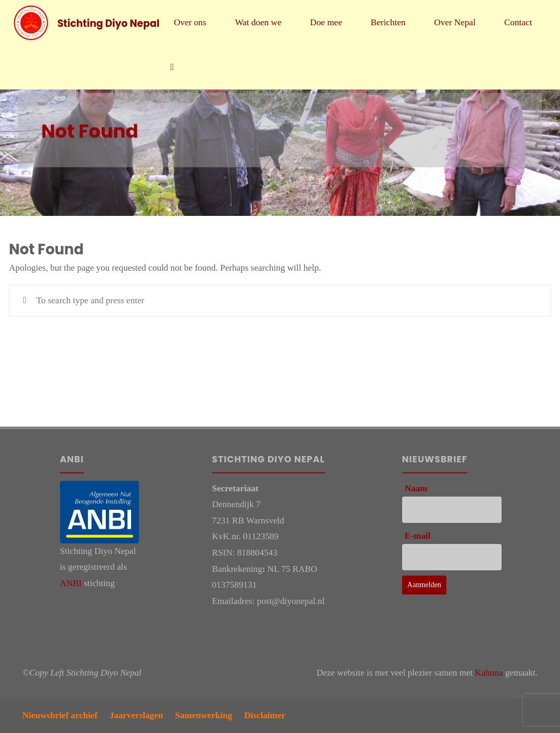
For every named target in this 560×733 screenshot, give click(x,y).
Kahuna (489, 673)
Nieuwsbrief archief (60, 715)
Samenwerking (204, 715)
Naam (416, 488)
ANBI (71, 583)
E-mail (418, 536)
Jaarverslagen (136, 715)
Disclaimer (265, 715)
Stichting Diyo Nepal (108, 23)
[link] (172, 67)
